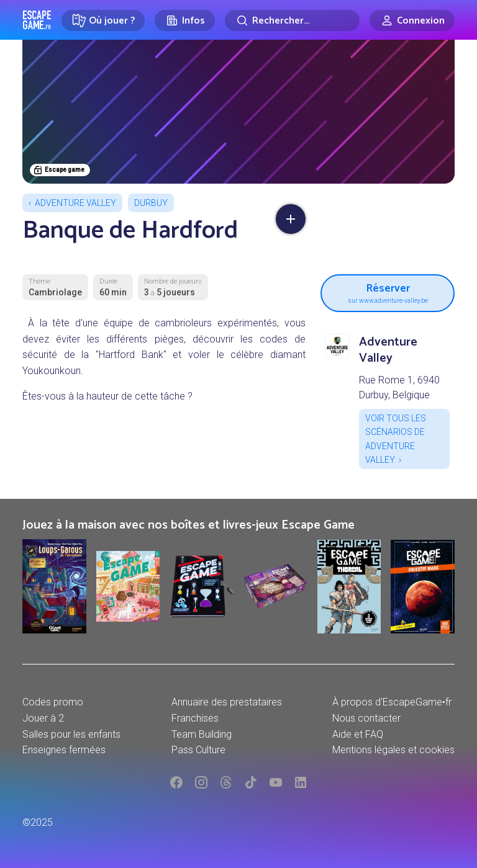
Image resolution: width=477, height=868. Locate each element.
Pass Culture (198, 750)
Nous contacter (366, 718)
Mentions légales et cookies (393, 750)
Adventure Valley (75, 203)
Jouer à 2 (43, 718)
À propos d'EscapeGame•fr (392, 702)
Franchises (195, 718)
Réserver (388, 292)
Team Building (202, 734)
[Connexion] (412, 20)
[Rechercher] (292, 20)
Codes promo (53, 702)
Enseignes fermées (64, 750)
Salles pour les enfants (71, 734)
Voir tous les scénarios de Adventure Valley (396, 439)
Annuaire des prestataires (227, 702)
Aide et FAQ (358, 734)
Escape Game (37, 20)
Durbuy (151, 203)
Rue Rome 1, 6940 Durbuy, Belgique (399, 387)
